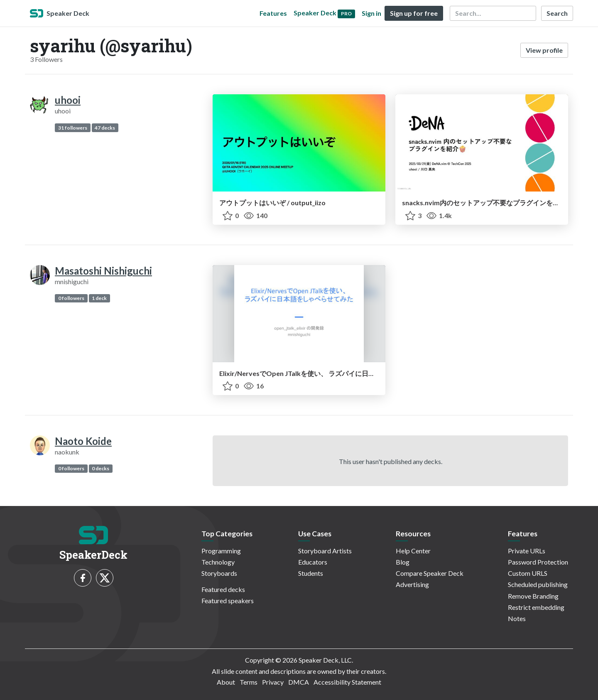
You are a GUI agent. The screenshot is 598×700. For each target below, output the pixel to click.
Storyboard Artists (325, 551)
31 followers (73, 128)
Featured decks (223, 589)
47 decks (105, 128)
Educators (313, 562)
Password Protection (538, 562)
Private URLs (527, 551)
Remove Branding (533, 596)
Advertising (412, 584)
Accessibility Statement (347, 682)
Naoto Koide (83, 441)
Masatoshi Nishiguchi (103, 271)
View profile (544, 50)
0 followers (71, 298)
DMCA (299, 682)
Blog (403, 562)
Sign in (371, 13)
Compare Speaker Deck (430, 573)
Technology (218, 562)
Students (311, 573)
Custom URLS (528, 573)
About (226, 682)
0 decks (100, 468)
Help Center (413, 551)
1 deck (99, 298)
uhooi (68, 100)
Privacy (273, 682)
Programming (221, 551)
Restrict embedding (536, 607)
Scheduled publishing (538, 584)
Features (273, 13)
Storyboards (219, 573)
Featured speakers (228, 601)
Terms (249, 682)
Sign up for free (414, 13)
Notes (517, 618)
